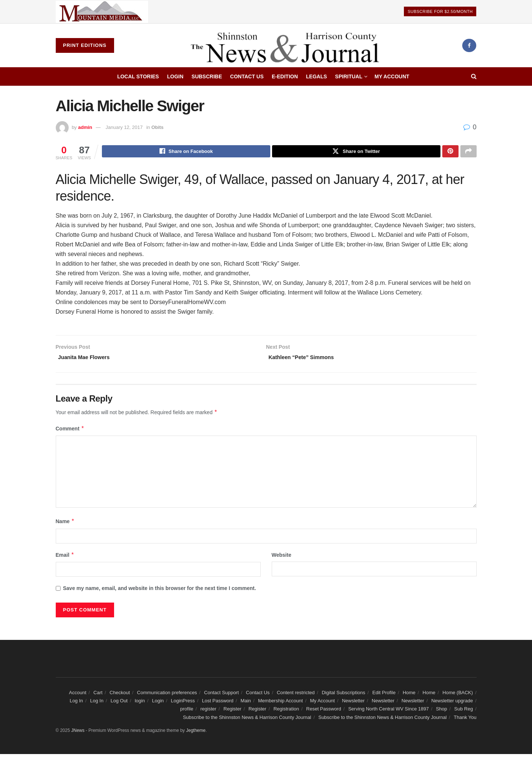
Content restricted (296, 695)
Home (409, 695)
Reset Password (324, 712)
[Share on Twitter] (356, 152)
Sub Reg (464, 712)
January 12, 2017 (124, 127)
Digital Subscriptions (343, 695)
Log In (76, 704)
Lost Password (218, 704)
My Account (392, 76)
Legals (317, 76)
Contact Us (247, 76)
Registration (286, 712)
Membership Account (280, 704)
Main (246, 704)
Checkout (120, 695)
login (140, 704)
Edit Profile (384, 695)
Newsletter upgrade (452, 704)
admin (85, 127)
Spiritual (349, 76)
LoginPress (183, 704)
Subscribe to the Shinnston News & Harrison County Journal (247, 720)
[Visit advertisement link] (102, 12)
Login (175, 76)
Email (65, 558)
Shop (442, 712)
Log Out (119, 704)
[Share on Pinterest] (450, 152)
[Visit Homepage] (288, 45)
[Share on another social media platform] (468, 152)
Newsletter (353, 704)
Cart (98, 695)
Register (232, 712)
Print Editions (85, 45)
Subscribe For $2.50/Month (440, 11)
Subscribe (207, 76)
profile (187, 712)
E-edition (285, 76)
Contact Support (222, 695)
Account (78, 695)
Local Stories (138, 76)
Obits (157, 127)
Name (65, 525)
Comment (70, 432)
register (208, 712)
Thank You (465, 720)
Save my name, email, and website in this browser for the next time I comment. (160, 591)
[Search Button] (474, 76)
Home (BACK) (458, 695)
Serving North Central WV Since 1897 (388, 712)
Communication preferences (167, 695)
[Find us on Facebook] (469, 45)
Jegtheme (196, 734)
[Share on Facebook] (186, 152)
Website (282, 558)
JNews (78, 734)
